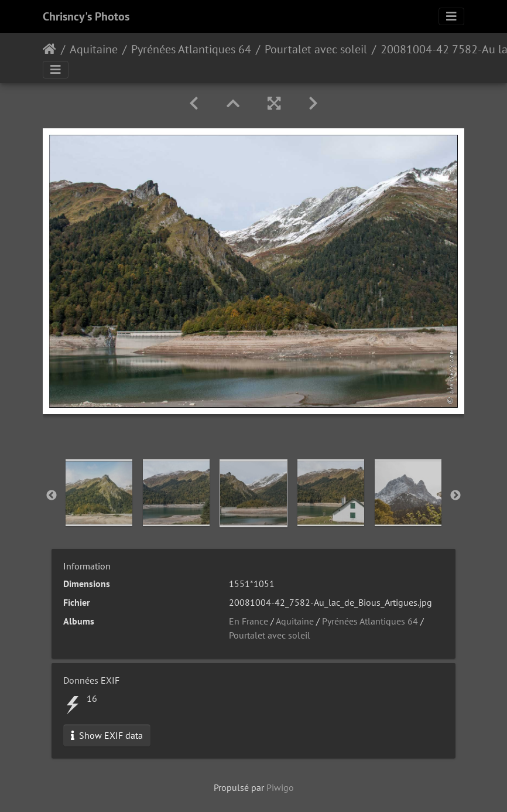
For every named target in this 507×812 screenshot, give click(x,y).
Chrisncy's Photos (86, 16)
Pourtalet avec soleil (316, 49)
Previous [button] (52, 496)
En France (249, 621)
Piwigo (280, 787)
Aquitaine (94, 49)
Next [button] (455, 496)
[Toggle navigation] (451, 16)
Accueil (49, 49)
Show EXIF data (107, 735)
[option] (99, 493)
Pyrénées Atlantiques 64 (191, 49)
